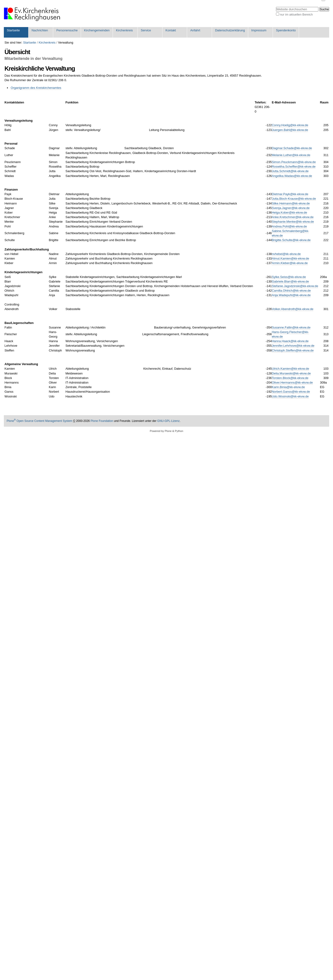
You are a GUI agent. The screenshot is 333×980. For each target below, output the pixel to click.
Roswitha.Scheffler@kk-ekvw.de (294, 167)
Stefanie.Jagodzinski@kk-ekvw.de (295, 286)
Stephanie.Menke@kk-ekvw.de (293, 222)
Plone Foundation (102, 421)
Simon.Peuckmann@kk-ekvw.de (294, 162)
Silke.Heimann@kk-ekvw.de (291, 203)
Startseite (13, 30)
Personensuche (67, 30)
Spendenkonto (286, 30)
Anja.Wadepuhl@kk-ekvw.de (291, 295)
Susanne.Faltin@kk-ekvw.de (291, 327)
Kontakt (171, 30)
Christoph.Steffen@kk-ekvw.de (293, 350)
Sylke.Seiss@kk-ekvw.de (289, 277)
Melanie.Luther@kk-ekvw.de (291, 155)
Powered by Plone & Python (166, 431)
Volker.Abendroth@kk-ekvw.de (293, 309)
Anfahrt (195, 30)
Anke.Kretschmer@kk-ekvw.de (293, 217)
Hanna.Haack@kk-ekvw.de (290, 341)
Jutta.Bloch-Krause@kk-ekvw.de (294, 199)
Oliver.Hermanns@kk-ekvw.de (292, 382)
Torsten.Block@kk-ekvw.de (290, 378)
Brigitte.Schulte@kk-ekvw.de (291, 240)
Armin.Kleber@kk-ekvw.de (290, 263)
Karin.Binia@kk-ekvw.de (288, 387)
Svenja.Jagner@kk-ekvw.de (291, 208)
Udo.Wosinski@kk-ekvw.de (290, 396)
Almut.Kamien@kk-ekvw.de (290, 258)
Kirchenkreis (124, 30)
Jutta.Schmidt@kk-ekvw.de (290, 171)
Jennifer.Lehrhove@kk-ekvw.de (293, 346)
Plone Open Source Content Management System (40, 421)
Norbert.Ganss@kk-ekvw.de (291, 392)
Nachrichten (40, 30)
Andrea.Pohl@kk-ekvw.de (289, 226)
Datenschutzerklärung (230, 30)
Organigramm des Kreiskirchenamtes (36, 88)
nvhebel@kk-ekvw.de (286, 254)
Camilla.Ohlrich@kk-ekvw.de (291, 291)
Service (146, 30)
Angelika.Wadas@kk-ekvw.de (292, 176)
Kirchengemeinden (97, 30)
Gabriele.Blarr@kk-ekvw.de (290, 281)
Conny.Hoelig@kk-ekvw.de (290, 125)
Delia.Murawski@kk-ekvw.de (291, 373)
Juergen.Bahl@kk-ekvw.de (290, 130)
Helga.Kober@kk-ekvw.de (289, 212)
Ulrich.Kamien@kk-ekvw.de (290, 369)
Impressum (259, 30)
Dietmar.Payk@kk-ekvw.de (290, 194)
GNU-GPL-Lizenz (168, 421)
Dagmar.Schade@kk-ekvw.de (292, 148)
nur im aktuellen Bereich (296, 14)
